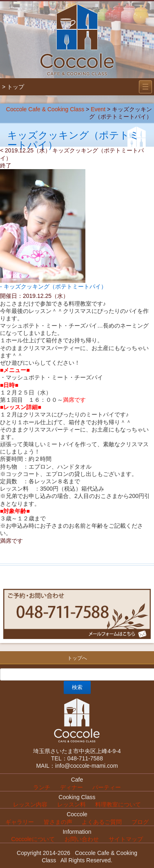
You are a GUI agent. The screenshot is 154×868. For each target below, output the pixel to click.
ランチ (42, 787)
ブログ (140, 822)
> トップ (13, 87)
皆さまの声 (58, 822)
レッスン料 (71, 804)
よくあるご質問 (102, 822)
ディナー (71, 787)
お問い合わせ (82, 839)
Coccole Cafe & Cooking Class (45, 109)
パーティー (107, 787)
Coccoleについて (33, 839)
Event (98, 109)
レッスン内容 (30, 804)
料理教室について (118, 804)
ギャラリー (20, 822)
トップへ (77, 658)
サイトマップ (126, 839)
